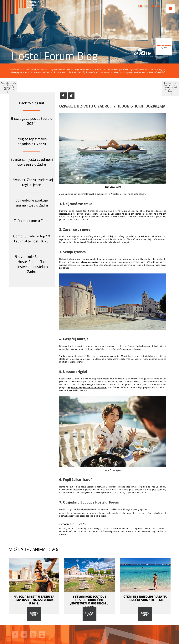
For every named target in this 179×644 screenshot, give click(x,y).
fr (152, 6)
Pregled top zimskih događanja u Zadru (32, 141)
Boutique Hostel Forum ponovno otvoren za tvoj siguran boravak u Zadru (171, 87)
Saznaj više (34, 614)
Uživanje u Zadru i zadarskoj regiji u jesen (32, 182)
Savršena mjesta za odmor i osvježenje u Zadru (32, 162)
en (140, 6)
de (146, 6)
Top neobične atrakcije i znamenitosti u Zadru (32, 203)
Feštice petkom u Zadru (32, 221)
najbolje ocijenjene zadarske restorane (87, 387)
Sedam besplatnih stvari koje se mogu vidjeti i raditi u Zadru (8, 86)
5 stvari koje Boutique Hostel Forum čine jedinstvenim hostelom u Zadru (32, 264)
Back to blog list (32, 103)
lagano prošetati (90, 262)
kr (158, 6)
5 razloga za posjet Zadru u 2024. (32, 121)
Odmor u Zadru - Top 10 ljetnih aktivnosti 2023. (32, 239)
